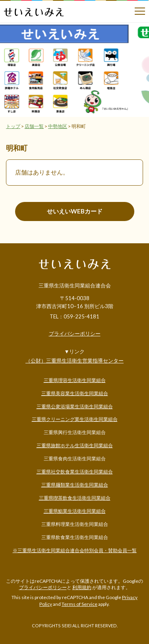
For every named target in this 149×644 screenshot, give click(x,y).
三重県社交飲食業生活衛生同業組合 (75, 472)
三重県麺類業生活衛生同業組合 (75, 485)
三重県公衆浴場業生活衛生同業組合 (75, 406)
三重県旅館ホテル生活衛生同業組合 (75, 445)
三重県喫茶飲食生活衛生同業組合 (75, 498)
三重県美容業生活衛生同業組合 (75, 393)
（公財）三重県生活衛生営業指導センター (74, 361)
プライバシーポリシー (75, 334)
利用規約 (82, 587)
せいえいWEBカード (75, 211)
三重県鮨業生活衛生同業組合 (75, 511)
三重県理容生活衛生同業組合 (75, 380)
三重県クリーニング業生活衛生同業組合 (75, 419)
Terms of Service (79, 604)
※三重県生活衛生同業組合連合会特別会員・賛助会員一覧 (75, 550)
